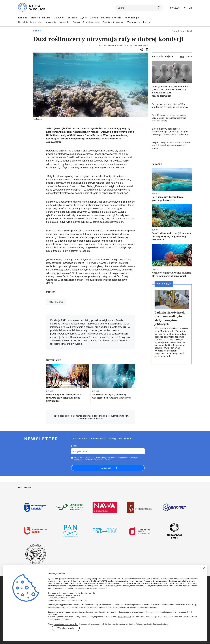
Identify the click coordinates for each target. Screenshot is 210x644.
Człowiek (59, 18)
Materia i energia (111, 18)
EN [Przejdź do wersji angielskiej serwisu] (190, 8)
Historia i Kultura (41, 18)
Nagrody (64, 22)
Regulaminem (115, 416)
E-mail (74, 446)
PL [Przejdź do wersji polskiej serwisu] (185, 8)
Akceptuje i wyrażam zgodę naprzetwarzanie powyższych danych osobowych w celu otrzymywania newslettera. (106, 459)
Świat (37, 31)
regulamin (87, 457)
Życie (84, 18)
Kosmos (23, 18)
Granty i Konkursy (113, 22)
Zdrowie (72, 18)
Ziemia (94, 18)
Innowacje (50, 22)
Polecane (164, 284)
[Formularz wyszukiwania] (139, 8)
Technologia (132, 18)
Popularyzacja (91, 22)
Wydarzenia (133, 22)
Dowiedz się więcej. (161, 624)
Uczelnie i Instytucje (30, 22)
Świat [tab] (189, 57)
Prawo (76, 22)
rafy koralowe (56, 302)
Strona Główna (178, 31)
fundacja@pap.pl (125, 617)
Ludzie (147, 22)
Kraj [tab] (182, 57)
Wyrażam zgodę (66, 628)
